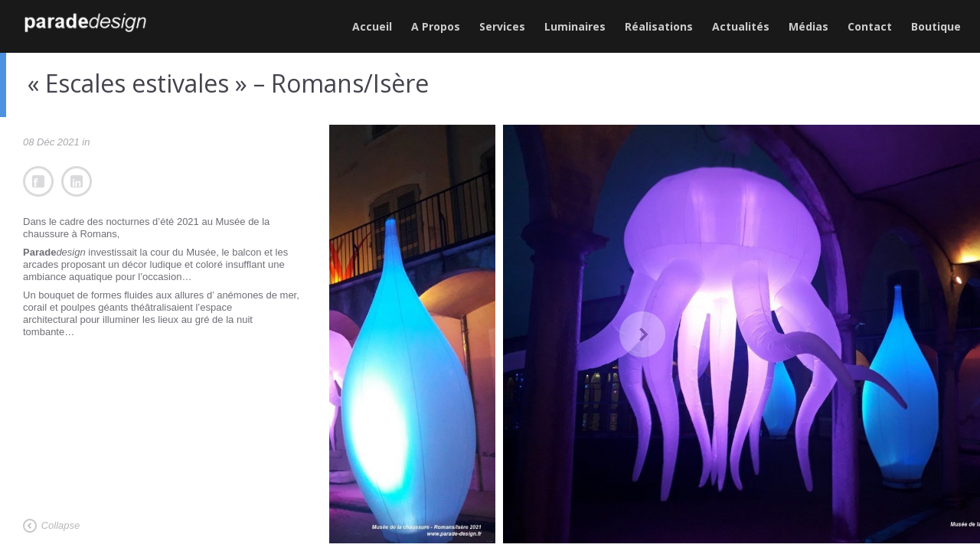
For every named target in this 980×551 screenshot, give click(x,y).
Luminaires (575, 26)
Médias (808, 26)
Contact (870, 26)
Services (502, 26)
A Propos (436, 26)
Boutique (936, 26)
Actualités (741, 26)
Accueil (372, 26)
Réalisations (659, 26)
